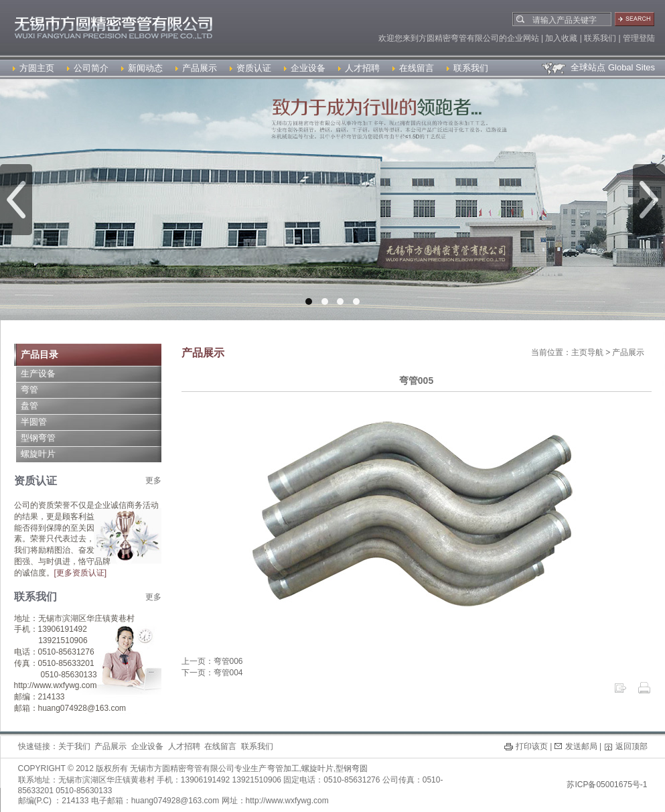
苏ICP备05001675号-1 (607, 785)
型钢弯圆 (352, 768)
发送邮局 (581, 746)
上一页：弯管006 (212, 661)
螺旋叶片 (38, 454)
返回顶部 (632, 746)
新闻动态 (142, 68)
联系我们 (467, 68)
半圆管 (34, 422)
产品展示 (196, 68)
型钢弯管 (38, 438)
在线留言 (413, 68)
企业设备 (305, 68)
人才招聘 (359, 68)
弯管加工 (283, 768)
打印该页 (532, 746)
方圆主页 (33, 68)
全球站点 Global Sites (598, 67)
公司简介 (88, 68)
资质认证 (250, 68)
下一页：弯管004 (212, 673)
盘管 (29, 406)
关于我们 (74, 746)
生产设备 (38, 374)
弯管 (29, 390)
